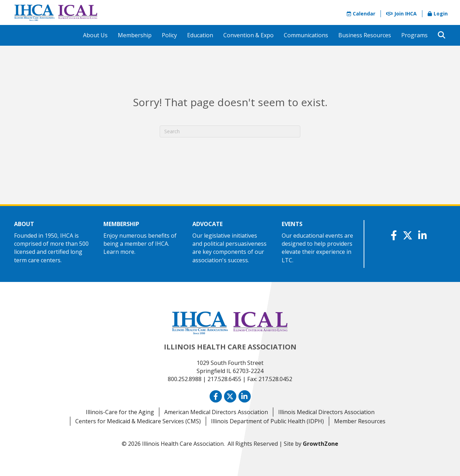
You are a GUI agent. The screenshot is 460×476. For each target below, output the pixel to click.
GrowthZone (321, 444)
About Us (95, 35)
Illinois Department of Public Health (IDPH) (267, 421)
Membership (135, 35)
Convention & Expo (248, 35)
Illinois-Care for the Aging (120, 412)
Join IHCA (401, 14)
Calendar (361, 14)
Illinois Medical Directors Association (326, 412)
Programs (414, 35)
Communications (306, 35)
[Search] (230, 131)
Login (438, 14)
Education (200, 35)
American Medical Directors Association (216, 412)
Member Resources (360, 421)
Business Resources (365, 35)
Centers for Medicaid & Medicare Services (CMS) (138, 421)
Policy (169, 35)
